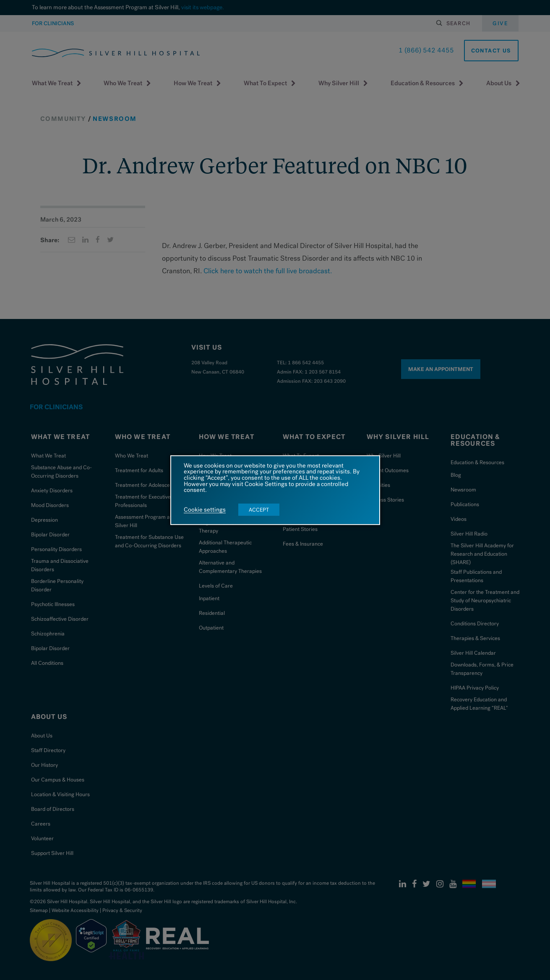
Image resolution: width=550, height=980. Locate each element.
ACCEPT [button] (259, 510)
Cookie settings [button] (205, 510)
